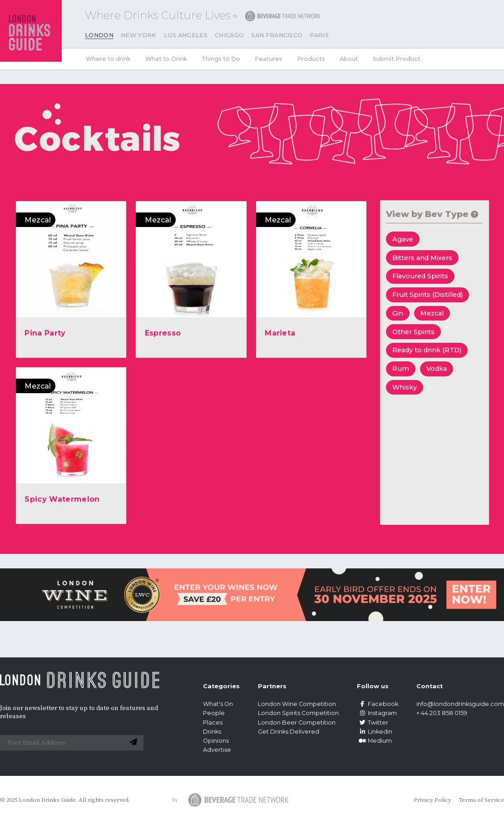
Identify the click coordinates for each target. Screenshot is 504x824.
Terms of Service (481, 800)
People (214, 713)
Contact (430, 686)
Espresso (163, 333)
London (99, 35)
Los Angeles (186, 35)
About (349, 59)
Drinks (212, 732)
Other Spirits (413, 332)
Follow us (373, 686)
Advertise (217, 750)
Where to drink (108, 59)
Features (269, 59)
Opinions (216, 741)
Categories (221, 686)
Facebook (378, 704)
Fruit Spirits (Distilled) (427, 295)
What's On (218, 704)
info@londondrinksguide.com (460, 704)
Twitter (373, 723)
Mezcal (432, 313)
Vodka (437, 369)
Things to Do (221, 59)
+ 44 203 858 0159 (442, 713)
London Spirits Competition (298, 713)
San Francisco (277, 35)
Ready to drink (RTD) (427, 350)
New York (139, 35)
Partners (272, 686)
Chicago (229, 35)
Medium (374, 741)
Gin (398, 313)
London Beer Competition (297, 723)
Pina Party (45, 333)
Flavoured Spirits (420, 276)
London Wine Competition (297, 704)
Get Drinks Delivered (289, 732)
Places (213, 723)
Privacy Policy (432, 800)
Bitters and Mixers (422, 258)
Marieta (280, 333)
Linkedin (375, 732)
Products (311, 59)
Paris (319, 35)
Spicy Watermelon (62, 499)
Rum (401, 369)
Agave (403, 239)
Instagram (377, 713)
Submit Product (397, 59)
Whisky (405, 387)
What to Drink (166, 59)
